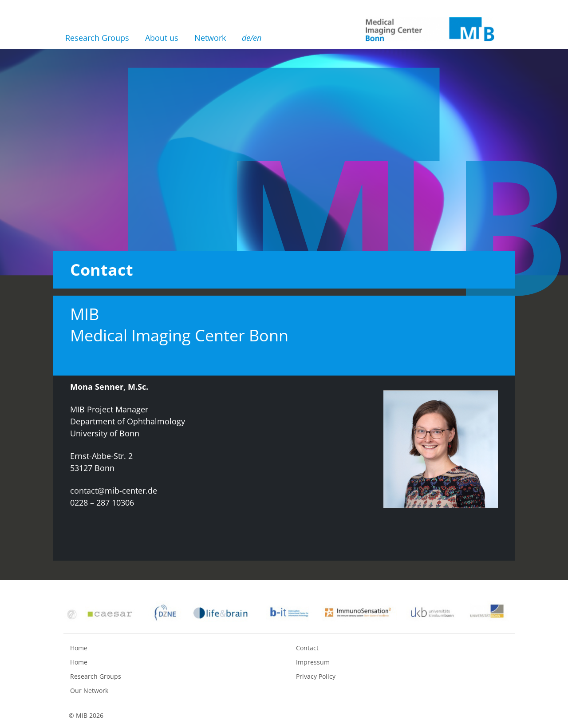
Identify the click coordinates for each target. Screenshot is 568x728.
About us (162, 38)
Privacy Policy (316, 676)
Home (79, 648)
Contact (307, 648)
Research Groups (97, 38)
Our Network (89, 690)
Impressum (313, 662)
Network (210, 38)
